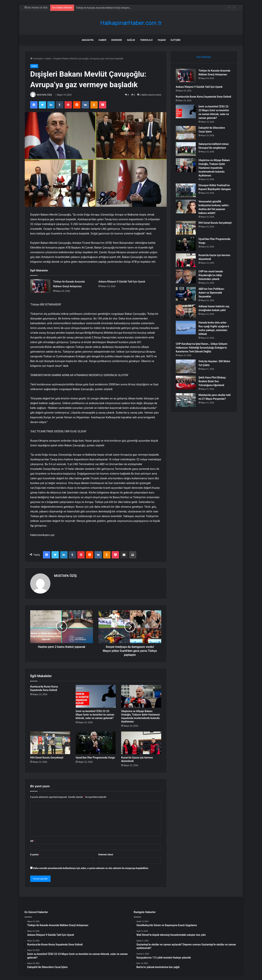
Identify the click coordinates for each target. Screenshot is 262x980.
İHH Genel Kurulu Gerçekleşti (47, 758)
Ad (32, 841)
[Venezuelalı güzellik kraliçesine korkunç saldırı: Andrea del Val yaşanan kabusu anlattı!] (186, 207)
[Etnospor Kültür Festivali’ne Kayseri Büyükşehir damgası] (186, 190)
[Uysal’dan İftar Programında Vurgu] (96, 743)
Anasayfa (88, 40)
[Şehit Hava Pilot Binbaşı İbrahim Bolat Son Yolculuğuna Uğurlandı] (186, 383)
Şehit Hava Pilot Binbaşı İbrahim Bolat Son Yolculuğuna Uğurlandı (212, 381)
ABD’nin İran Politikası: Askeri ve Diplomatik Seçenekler (212, 293)
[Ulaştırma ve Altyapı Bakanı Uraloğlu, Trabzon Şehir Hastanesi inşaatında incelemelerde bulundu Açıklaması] (141, 696)
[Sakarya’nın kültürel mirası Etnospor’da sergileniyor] (186, 149)
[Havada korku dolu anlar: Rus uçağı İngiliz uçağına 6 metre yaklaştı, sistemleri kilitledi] (186, 328)
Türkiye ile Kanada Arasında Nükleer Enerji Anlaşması (104, 8)
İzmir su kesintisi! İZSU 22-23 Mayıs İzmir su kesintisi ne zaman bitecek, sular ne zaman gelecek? (95, 715)
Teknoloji (146, 40)
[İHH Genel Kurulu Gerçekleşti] (50, 743)
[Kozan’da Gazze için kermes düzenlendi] (141, 743)
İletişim (175, 40)
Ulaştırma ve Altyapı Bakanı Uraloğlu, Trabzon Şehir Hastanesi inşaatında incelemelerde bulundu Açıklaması (214, 168)
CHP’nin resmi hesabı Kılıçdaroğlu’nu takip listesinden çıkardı (211, 275)
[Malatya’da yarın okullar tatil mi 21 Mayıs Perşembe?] (186, 400)
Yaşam (162, 40)
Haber (102, 40)
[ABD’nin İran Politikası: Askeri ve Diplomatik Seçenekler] (186, 294)
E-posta (35, 854)
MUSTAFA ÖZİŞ (44, 95)
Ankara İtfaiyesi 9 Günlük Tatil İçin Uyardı (122, 282)
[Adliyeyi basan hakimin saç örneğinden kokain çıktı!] (186, 311)
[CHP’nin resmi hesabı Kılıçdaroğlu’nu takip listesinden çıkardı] (186, 276)
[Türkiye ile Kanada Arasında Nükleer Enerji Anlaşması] (40, 286)
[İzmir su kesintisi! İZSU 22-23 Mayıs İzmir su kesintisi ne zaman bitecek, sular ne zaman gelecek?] (96, 696)
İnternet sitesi (106, 854)
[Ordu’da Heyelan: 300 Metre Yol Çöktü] (186, 366)
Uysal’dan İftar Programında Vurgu (95, 758)
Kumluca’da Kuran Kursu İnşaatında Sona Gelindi (204, 97)
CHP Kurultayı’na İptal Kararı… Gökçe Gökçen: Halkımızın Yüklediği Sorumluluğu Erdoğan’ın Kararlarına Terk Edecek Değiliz (202, 348)
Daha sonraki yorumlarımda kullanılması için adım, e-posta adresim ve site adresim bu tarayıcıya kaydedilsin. (91, 868)
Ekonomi (117, 40)
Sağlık (131, 40)
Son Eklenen (204, 57)
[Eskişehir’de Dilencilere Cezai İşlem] (186, 133)
